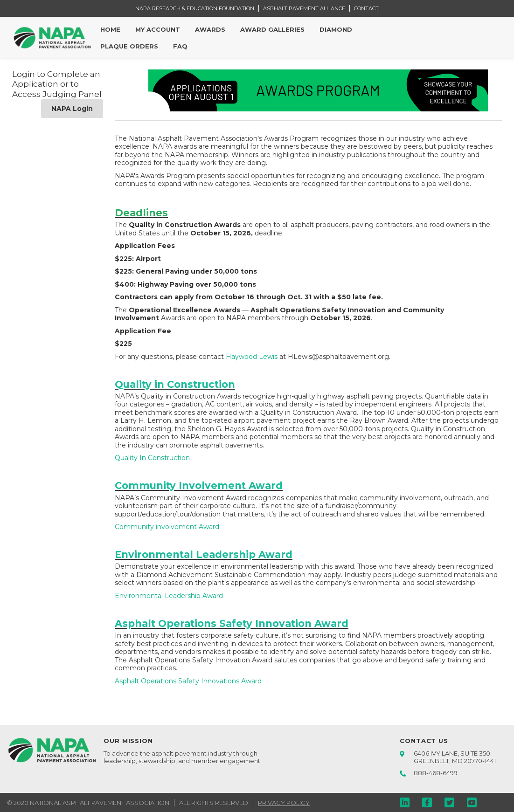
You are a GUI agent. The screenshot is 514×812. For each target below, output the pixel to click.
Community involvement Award (167, 527)
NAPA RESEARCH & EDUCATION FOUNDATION (195, 8)
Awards (210, 29)
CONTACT (366, 8)
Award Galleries (272, 29)
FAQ (180, 46)
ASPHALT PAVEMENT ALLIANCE (304, 8)
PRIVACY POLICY (284, 803)
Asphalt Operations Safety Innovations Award (188, 681)
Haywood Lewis (252, 357)
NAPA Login (72, 109)
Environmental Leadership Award (169, 596)
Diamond (336, 29)
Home (110, 29)
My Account (158, 29)
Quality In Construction (152, 458)
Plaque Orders (129, 46)
